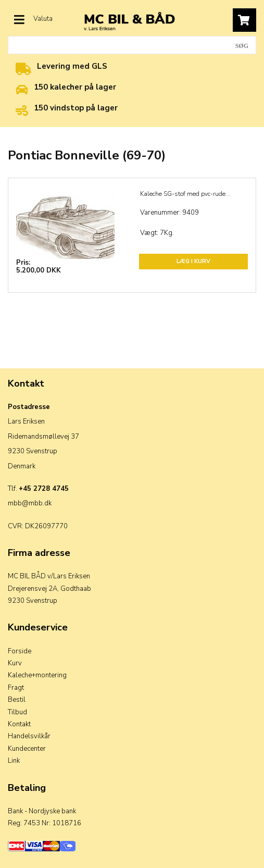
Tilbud (17, 712)
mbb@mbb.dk (30, 503)
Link (14, 761)
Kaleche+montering (37, 675)
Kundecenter (27, 749)
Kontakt (19, 724)
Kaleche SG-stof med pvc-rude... (185, 194)
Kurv (15, 663)
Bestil (17, 700)
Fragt (16, 688)
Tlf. (38, 489)
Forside (20, 651)
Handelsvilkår (29, 736)
